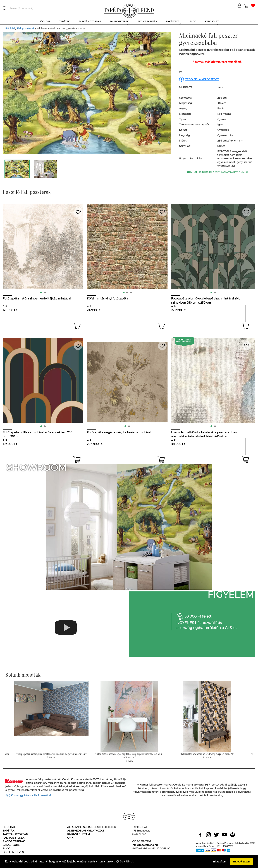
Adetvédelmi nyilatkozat (86, 831)
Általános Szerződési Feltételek (91, 827)
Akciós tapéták (14, 841)
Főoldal (10, 28)
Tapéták (9, 831)
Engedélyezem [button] (242, 862)
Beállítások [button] (125, 861)
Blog (6, 849)
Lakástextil (11, 845)
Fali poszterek (26, 28)
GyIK (70, 838)
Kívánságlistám (78, 834)
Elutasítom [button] (220, 862)
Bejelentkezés (13, 852)
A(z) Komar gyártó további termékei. (28, 795)
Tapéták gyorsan (15, 834)
